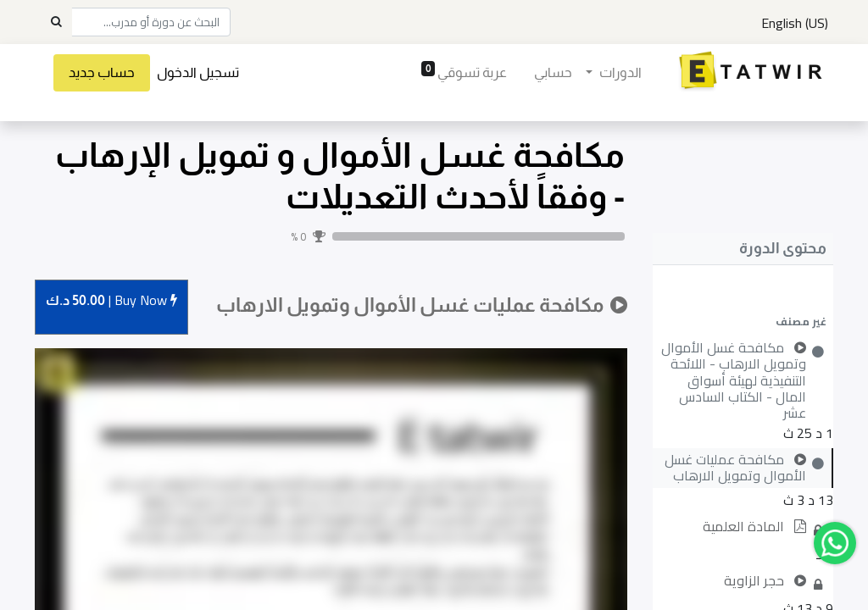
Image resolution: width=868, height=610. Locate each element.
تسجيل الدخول (198, 72)
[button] (743, 321)
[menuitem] (553, 73)
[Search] (56, 22)
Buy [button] (111, 301)
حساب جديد (102, 72)
